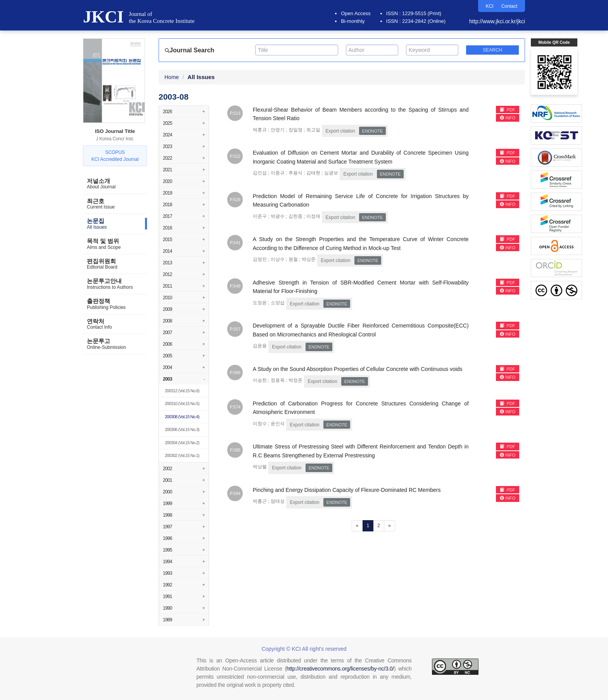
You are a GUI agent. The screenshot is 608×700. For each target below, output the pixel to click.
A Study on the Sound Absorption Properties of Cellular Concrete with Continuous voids (358, 369)
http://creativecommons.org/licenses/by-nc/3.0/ (340, 669)
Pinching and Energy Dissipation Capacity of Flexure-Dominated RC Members (347, 490)
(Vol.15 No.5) (182, 403)
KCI (490, 6)
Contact (509, 6)
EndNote (373, 131)
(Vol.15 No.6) (182, 391)
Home (172, 77)
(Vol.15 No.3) (182, 429)
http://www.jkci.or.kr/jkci (497, 21)
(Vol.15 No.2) (182, 443)
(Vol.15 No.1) (182, 455)
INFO (508, 118)
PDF (507, 110)
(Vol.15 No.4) (182, 417)
